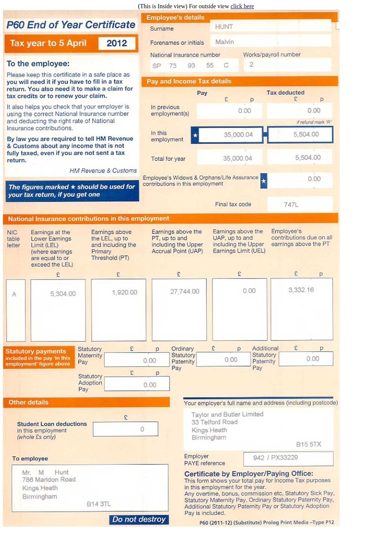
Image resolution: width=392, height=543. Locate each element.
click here (242, 6)
